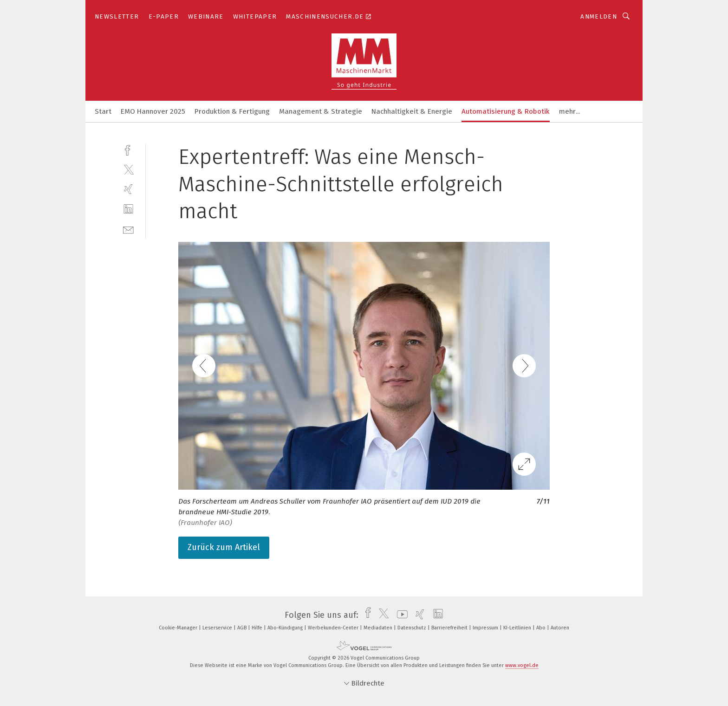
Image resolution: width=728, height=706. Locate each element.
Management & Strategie (321, 111)
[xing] (128, 189)
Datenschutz (413, 628)
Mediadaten (379, 628)
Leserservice (218, 628)
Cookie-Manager (179, 628)
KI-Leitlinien (518, 628)
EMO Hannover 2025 (153, 111)
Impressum (486, 628)
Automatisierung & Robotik (506, 111)
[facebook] (128, 149)
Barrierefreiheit (450, 628)
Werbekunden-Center (334, 628)
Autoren (560, 628)
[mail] (128, 229)
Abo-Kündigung (286, 628)
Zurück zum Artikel (224, 547)
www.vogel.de (522, 665)
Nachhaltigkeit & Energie (412, 111)
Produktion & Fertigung (232, 111)
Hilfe (258, 628)
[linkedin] (128, 209)
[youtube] (400, 615)
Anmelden (599, 16)
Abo (542, 628)
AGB (243, 628)
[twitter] (128, 169)
